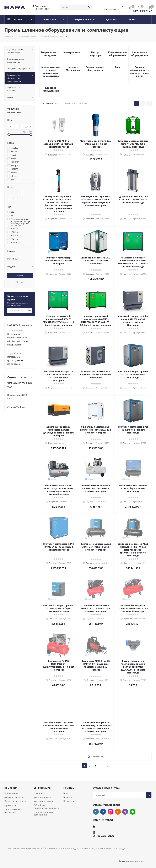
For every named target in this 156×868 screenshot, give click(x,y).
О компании (11, 793)
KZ (137, 11)
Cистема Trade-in (16, 407)
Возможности (71, 801)
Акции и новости (14, 797)
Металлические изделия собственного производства (51, 71)
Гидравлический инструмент (51, 54)
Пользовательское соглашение (44, 813)
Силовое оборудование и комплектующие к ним (140, 71)
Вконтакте (96, 812)
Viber (125, 812)
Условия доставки (44, 801)
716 (106, 766)
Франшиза (10, 805)
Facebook (103, 812)
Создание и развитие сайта (131, 861)
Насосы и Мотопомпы (73, 69)
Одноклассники (118, 812)
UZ (140, 11)
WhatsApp (133, 812)
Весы (117, 67)
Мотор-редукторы (95, 54)
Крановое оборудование (51, 89)
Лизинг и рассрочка (15, 801)
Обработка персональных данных (46, 807)
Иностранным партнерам (12, 811)
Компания (11, 788)
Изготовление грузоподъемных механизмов (16, 360)
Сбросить (20, 282)
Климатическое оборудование (117, 54)
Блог (66, 793)
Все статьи (27, 377)
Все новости (26, 325)
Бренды (68, 797)
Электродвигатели (73, 52)
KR (144, 11)
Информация (42, 788)
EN (147, 11)
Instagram (111, 812)
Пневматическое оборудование (95, 69)
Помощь (38, 793)
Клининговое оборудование (140, 54)
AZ (150, 11)
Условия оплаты (43, 797)
